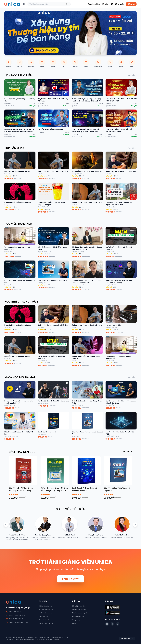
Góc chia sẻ (43, 616)
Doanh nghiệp (94, 4)
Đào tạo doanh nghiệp (80, 613)
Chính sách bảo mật (46, 623)
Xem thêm (128, 451)
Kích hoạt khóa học (46, 613)
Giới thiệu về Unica (46, 606)
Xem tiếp (132, 75)
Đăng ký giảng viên (79, 606)
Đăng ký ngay (70, 579)
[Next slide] (133, 33)
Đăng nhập (119, 4)
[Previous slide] (8, 33)
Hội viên (105, 4)
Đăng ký (131, 4)
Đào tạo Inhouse (78, 616)
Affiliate (75, 623)
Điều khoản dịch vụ (46, 620)
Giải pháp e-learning (79, 609)
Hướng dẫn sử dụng (46, 609)
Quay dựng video (78, 620)
